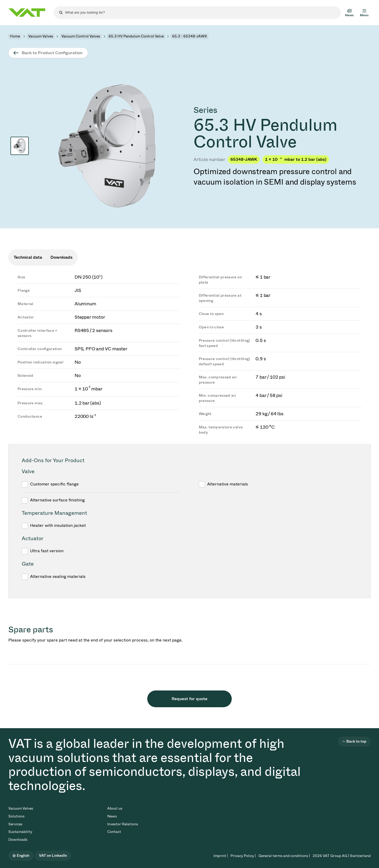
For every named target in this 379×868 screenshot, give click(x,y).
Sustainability (20, 832)
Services (15, 824)
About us (115, 808)
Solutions (16, 816)
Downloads (18, 840)
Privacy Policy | (243, 856)
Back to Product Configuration (52, 53)
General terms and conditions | (284, 856)
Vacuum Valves (41, 36)
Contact (114, 832)
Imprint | (221, 856)
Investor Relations (123, 824)
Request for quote (189, 699)
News (112, 816)
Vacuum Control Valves (81, 36)
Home (15, 36)
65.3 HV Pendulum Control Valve (136, 36)
